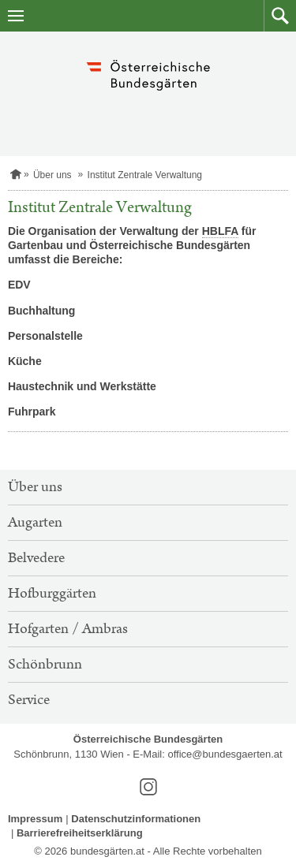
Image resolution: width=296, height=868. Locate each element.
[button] (280, 16)
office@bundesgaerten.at (225, 754)
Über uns (52, 175)
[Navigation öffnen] (16, 16)
